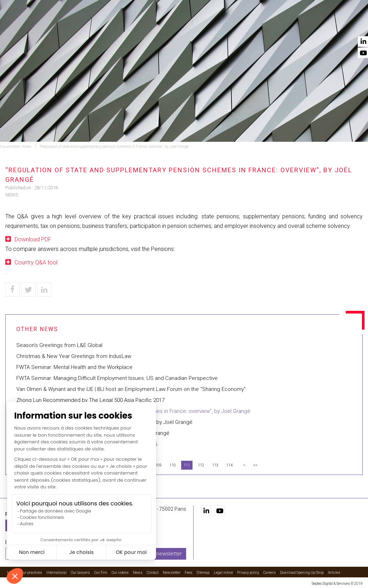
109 (158, 465)
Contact (351, 25)
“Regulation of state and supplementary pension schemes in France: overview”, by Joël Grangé (114, 147)
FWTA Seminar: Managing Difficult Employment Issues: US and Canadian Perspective (117, 378)
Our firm (257, 25)
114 (229, 465)
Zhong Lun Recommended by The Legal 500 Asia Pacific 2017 (90, 400)
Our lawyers (219, 25)
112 (201, 465)
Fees (189, 573)
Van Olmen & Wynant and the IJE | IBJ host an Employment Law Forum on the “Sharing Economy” (131, 389)
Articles (334, 573)
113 (215, 465)
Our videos (292, 25)
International (173, 25)
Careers (270, 573)
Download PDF (33, 239)
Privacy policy (248, 573)
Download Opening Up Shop (302, 573)
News (323, 25)
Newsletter (172, 573)
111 (187, 465)
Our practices (93, 25)
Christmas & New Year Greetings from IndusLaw (74, 356)
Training (133, 25)
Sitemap (203, 573)
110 (173, 465)
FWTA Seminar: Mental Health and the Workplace (74, 367)
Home (58, 25)
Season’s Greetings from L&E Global (59, 345)
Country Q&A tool (36, 262)
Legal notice (223, 573)
